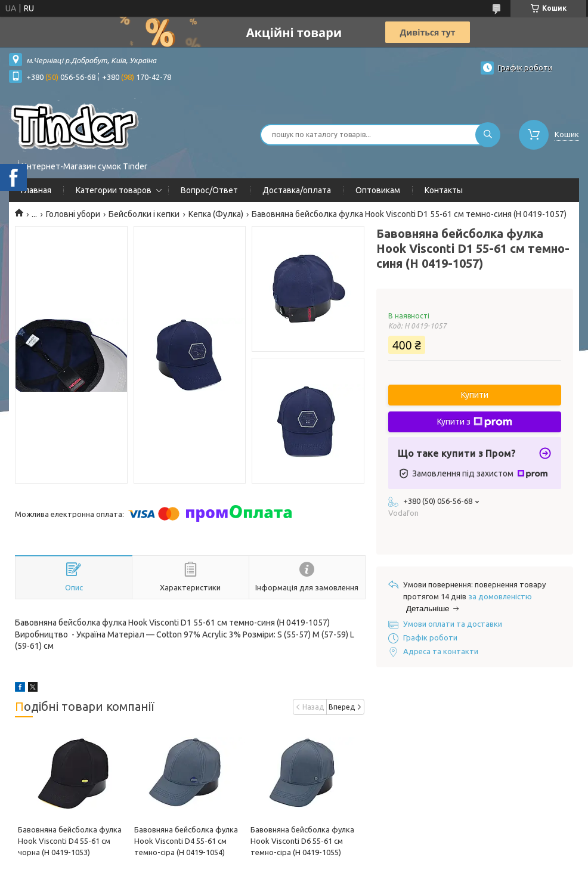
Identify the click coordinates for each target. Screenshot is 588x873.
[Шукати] (488, 135)
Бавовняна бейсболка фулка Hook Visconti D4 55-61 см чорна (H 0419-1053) (70, 841)
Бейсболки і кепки (144, 214)
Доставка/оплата (297, 190)
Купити (475, 395)
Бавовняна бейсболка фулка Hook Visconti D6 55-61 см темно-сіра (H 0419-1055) (302, 841)
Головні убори (73, 214)
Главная (36, 190)
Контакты (444, 190)
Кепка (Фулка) (216, 214)
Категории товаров (114, 190)
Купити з (475, 422)
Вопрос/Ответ (209, 190)
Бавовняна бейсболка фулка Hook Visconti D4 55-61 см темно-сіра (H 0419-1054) (186, 841)
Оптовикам (378, 190)
